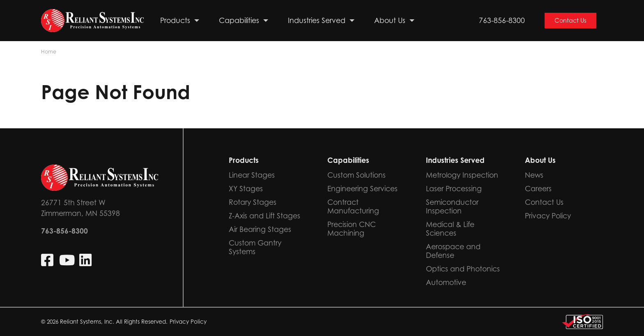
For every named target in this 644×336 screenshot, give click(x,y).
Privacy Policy (188, 322)
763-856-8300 (502, 20)
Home (49, 52)
